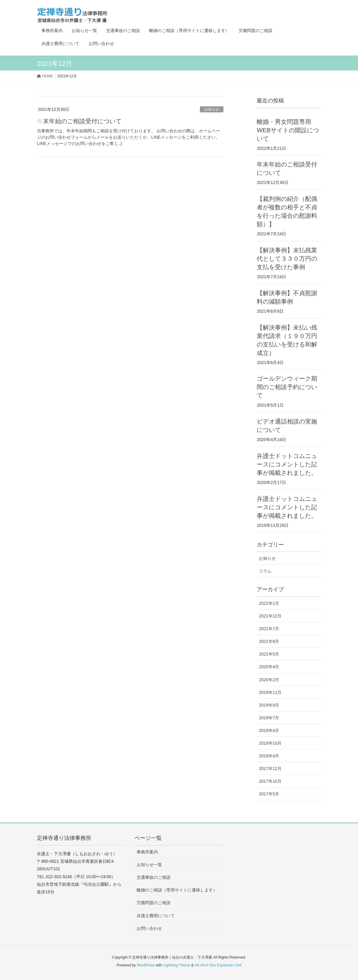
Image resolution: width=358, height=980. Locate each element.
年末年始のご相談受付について (79, 121)
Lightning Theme (177, 965)
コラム (265, 571)
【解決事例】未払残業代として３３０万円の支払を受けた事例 (287, 259)
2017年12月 (270, 769)
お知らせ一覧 (149, 865)
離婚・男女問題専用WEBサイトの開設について (288, 130)
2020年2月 (269, 680)
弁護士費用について (156, 916)
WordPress (146, 965)
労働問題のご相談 (154, 903)
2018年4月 (269, 756)
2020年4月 (269, 667)
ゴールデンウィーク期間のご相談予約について (287, 387)
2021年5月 (269, 654)
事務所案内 (147, 852)
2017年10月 (270, 781)
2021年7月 (269, 629)
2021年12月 (270, 616)
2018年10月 (270, 743)
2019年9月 (269, 705)
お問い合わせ (149, 928)
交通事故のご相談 (154, 877)
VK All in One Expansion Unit (218, 965)
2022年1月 (269, 603)
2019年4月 (269, 730)
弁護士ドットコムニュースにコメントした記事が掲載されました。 (287, 464)
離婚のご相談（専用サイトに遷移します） (177, 890)
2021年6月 (269, 641)
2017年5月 (269, 794)
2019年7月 (269, 718)
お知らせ (212, 109)
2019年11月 (270, 692)
